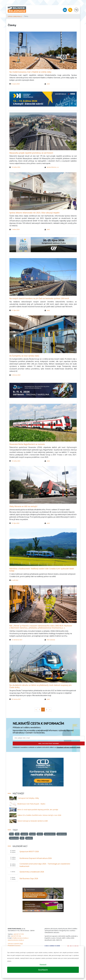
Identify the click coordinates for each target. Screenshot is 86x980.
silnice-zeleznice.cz (15, 16)
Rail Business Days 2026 (29, 878)
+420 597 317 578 (18, 934)
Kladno (40, 834)
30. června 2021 (16, 699)
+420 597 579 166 (16, 936)
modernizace (62, 834)
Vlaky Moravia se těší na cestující (23, 506)
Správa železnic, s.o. (53, 167)
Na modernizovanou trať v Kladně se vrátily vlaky (30, 72)
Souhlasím (43, 970)
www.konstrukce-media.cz (16, 940)
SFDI (17, 834)
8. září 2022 (15, 580)
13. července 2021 (17, 640)
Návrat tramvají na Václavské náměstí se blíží (32, 821)
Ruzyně (32, 834)
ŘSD (12, 834)
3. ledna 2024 (15, 229)
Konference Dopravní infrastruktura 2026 (36, 858)
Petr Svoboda (51, 640)
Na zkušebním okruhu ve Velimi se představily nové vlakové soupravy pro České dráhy (40, 686)
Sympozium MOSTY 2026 (29, 852)
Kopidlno (29, 838)
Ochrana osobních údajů (15, 944)
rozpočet (24, 834)
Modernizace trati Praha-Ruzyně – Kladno (31, 804)
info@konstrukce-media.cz (20, 938)
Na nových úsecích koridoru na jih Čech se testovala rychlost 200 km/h (39, 298)
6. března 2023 (16, 375)
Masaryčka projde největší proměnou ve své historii (31, 153)
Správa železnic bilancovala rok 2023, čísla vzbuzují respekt (34, 213)
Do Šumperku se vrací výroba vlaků (24, 356)
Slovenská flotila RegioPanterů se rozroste (27, 444)
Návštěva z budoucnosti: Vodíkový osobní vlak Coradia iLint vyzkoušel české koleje (42, 570)
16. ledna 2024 (16, 167)
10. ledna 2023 (16, 461)
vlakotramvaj (14, 838)
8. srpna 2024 (16, 84)
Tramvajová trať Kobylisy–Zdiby (28, 798)
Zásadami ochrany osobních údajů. (69, 747)
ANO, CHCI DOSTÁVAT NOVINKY (49, 743)
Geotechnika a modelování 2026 (32, 872)
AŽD (22, 838)
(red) (48, 84)
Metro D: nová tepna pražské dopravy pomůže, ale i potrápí (38, 810)
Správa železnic (50, 834)
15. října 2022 (15, 523)
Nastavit (43, 965)
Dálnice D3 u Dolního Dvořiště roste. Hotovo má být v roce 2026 (39, 815)
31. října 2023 (15, 310)
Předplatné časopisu (14, 946)
